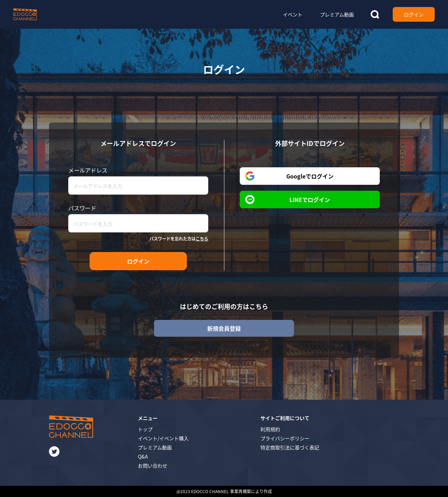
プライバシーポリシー (285, 438)
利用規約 (270, 429)
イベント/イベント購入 (163, 438)
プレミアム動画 (155, 447)
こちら (202, 239)
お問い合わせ (153, 465)
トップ (145, 429)
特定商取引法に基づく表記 (290, 447)
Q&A (143, 456)
